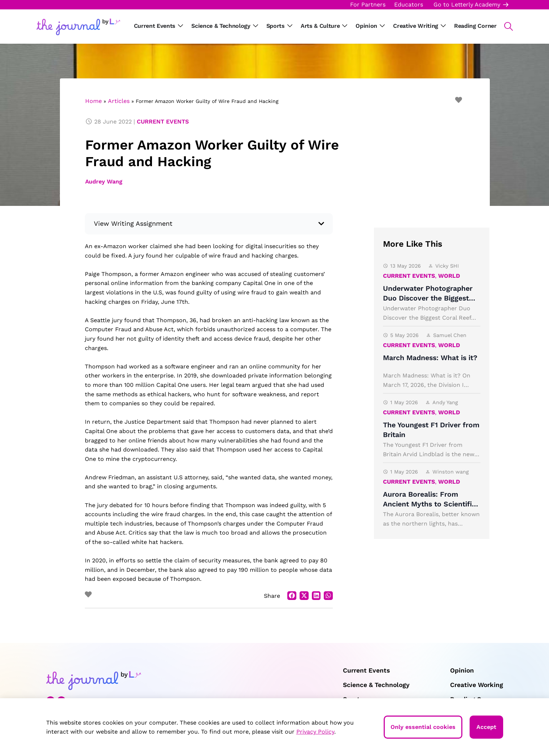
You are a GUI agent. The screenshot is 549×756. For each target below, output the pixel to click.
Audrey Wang (104, 182)
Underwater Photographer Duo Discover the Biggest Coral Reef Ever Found (428, 298)
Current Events (163, 122)
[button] (505, 26)
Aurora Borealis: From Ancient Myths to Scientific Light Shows (429, 504)
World (449, 276)
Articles (119, 101)
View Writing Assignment (133, 223)
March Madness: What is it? (430, 358)
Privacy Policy (315, 732)
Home (93, 101)
